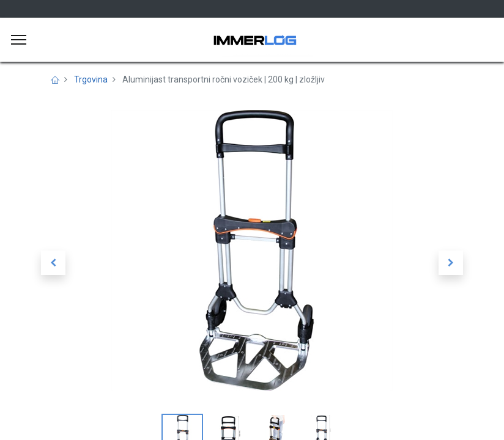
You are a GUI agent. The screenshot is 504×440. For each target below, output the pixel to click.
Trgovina (91, 79)
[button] (53, 263)
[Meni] (19, 40)
